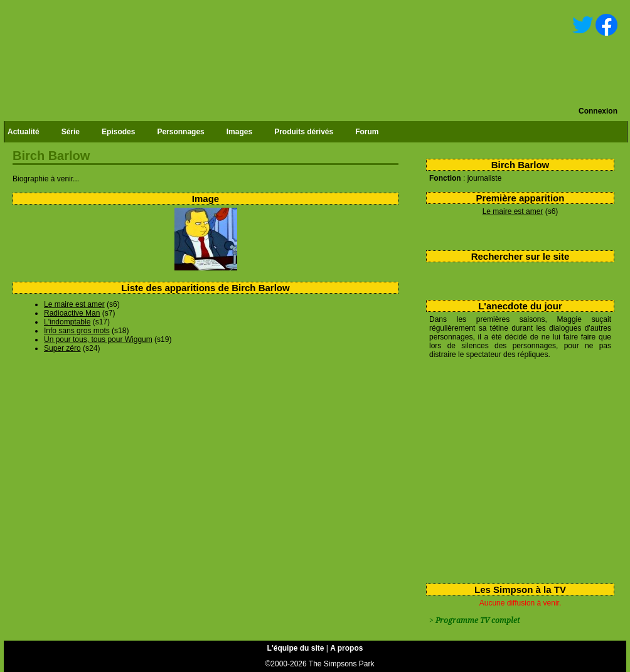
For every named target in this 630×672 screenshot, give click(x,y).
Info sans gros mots (77, 331)
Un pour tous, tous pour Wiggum (98, 339)
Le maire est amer (513, 211)
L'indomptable (67, 322)
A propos (346, 648)
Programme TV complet (478, 621)
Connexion (598, 111)
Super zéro (62, 348)
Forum (367, 132)
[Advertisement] (515, 469)
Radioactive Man (72, 313)
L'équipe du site (296, 648)
